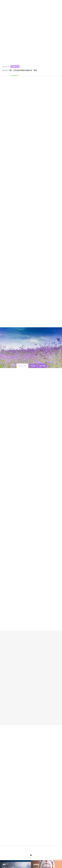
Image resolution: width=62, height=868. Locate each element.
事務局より (15, 67)
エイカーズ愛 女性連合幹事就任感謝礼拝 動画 (20, 70)
